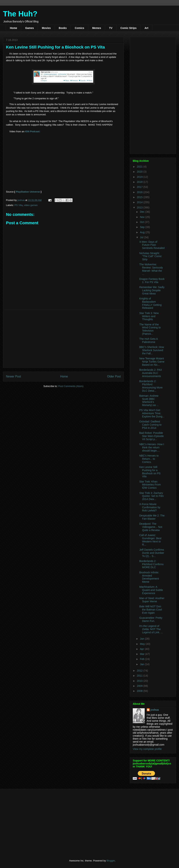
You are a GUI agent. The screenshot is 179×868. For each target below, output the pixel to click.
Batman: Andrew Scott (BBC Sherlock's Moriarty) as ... (149, 400)
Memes (96, 28)
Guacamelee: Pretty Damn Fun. (151, 619)
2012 (140, 671)
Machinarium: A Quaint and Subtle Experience (151, 590)
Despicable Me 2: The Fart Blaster (152, 517)
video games (31, 205)
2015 (140, 197)
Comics (80, 28)
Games (30, 28)
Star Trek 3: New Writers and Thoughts (149, 316)
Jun (142, 639)
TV (111, 28)
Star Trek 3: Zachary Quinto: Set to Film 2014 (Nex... (151, 496)
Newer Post (14, 376)
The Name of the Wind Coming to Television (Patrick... (150, 329)
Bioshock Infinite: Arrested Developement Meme (149, 577)
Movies (46, 28)
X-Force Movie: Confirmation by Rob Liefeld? (150, 507)
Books (63, 28)
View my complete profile (147, 749)
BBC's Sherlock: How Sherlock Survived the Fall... (152, 350)
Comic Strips (128, 28)
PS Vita (19, 205)
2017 (140, 187)
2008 (140, 691)
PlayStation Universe (28, 192)
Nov (143, 217)
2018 (140, 182)
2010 (140, 681)
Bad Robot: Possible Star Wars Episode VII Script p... (151, 436)
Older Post (114, 376)
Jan (142, 664)
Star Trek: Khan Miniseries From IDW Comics (150, 485)
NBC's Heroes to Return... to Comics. (149, 459)
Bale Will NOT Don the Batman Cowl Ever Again (151, 610)
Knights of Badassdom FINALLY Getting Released (150, 303)
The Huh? (20, 14)
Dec (143, 212)
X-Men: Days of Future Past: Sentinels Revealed (152, 245)
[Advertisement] (63, 339)
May (143, 644)
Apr (142, 649)
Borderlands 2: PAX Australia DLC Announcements (151, 373)
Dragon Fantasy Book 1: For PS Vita (152, 281)
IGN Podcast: (33, 131)
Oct (142, 222)
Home (14, 28)
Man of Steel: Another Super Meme (152, 600)
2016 (140, 192)
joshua (155, 710)
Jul (142, 237)
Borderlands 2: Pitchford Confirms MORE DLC (151, 564)
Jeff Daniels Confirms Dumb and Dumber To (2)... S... (152, 553)
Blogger (111, 861)
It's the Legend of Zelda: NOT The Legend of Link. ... (151, 629)
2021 (140, 167)
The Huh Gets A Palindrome (149, 340)
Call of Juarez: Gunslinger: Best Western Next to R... (150, 540)
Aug (143, 232)
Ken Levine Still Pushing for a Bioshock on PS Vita (150, 472)
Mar (142, 654)
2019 (140, 177)
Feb (142, 659)
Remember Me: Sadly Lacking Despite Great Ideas (152, 290)
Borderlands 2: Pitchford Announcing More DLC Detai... (151, 386)
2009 (140, 686)
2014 (140, 202)
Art (146, 28)
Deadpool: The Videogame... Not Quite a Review (151, 527)
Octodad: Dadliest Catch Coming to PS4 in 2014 (150, 425)
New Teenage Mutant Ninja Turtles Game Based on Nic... (152, 362)
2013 (140, 207)
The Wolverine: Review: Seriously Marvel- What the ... (151, 269)
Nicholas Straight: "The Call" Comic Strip (151, 256)
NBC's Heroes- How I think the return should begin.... (152, 447)
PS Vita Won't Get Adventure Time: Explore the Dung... (152, 413)
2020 (140, 172)
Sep (143, 227)
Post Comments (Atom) (71, 386)
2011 (140, 676)
